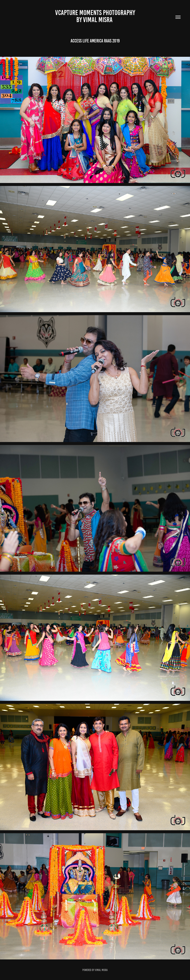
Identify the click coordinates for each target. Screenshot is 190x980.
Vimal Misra (101, 970)
